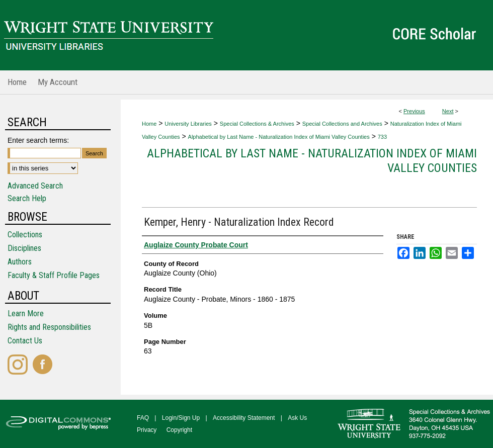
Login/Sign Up (181, 418)
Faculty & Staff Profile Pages (54, 275)
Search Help (27, 198)
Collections (25, 235)
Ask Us (297, 418)
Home (149, 124)
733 (382, 137)
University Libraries (188, 124)
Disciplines (24, 248)
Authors (20, 262)
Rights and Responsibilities (49, 327)
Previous (414, 111)
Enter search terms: (38, 140)
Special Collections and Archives (342, 124)
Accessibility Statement (244, 418)
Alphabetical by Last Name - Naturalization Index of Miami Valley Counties (279, 137)
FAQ (143, 418)
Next (448, 111)
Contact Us (25, 341)
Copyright (179, 430)
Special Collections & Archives (257, 124)
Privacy (147, 430)
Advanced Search (35, 186)
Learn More (26, 313)
